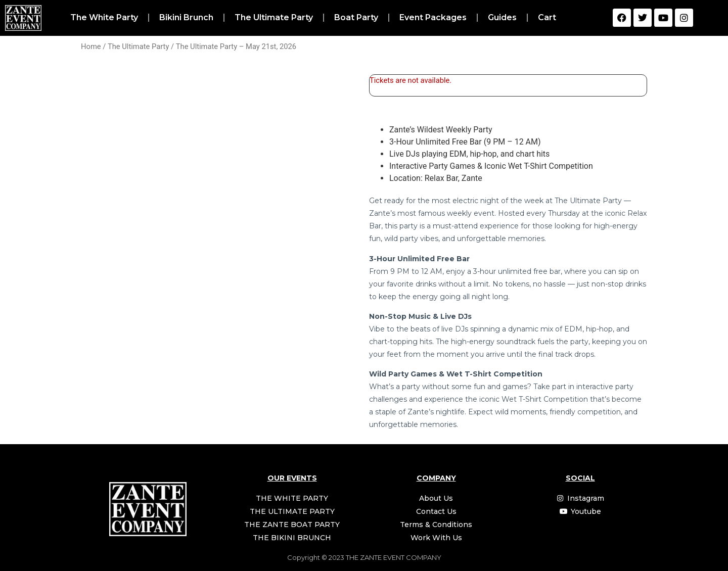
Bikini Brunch (186, 17)
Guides (502, 17)
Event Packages (433, 17)
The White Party (104, 17)
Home (91, 46)
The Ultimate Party (274, 17)
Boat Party (356, 17)
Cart (547, 17)
